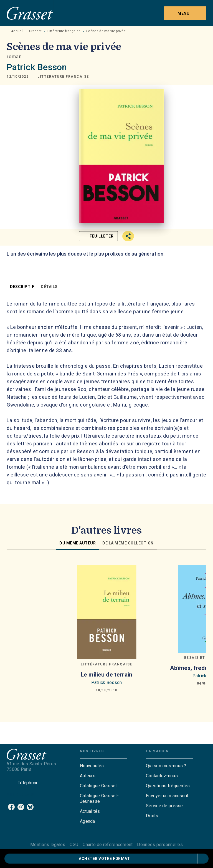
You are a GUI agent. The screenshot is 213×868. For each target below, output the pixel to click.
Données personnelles (160, 845)
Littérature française (64, 31)
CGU (74, 845)
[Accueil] (30, 13)
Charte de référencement (108, 845)
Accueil (17, 31)
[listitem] (11, 807)
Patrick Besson (37, 67)
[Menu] (185, 13)
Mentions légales (48, 845)
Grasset (35, 31)
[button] (63, 77)
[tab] (22, 287)
